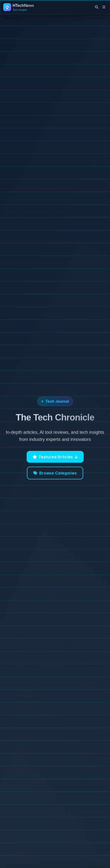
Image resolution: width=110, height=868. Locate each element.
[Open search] (97, 7)
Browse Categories (55, 474)
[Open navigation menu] (104, 7)
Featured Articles (55, 458)
